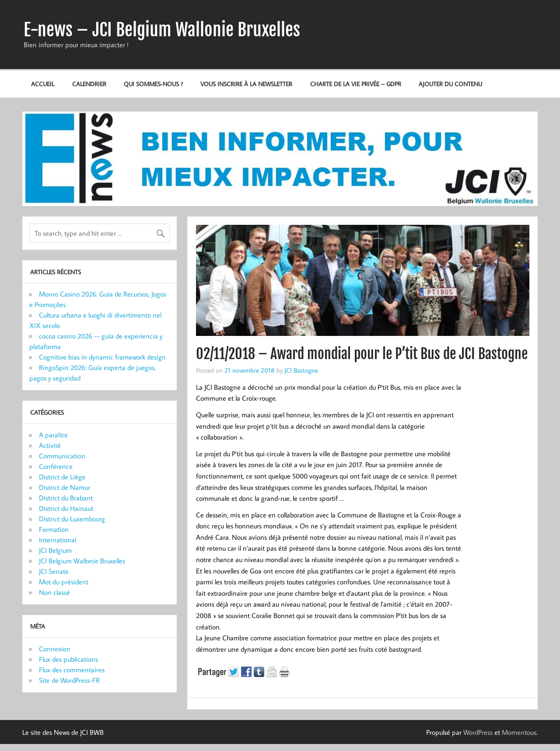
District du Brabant (66, 498)
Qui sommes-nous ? (153, 84)
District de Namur (65, 487)
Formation (54, 529)
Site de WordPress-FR (69, 680)
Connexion (55, 649)
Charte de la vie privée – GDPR (356, 84)
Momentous (519, 732)
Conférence (56, 466)
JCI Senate (54, 571)
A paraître (53, 435)
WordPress (478, 732)
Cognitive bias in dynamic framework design (102, 357)
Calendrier (89, 84)
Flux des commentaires (72, 670)
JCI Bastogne (301, 370)
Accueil (43, 84)
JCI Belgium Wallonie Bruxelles (82, 561)
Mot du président (64, 582)
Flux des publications (68, 659)
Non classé (54, 592)
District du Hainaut (66, 508)
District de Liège (62, 477)
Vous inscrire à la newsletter (246, 84)
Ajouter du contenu (450, 84)
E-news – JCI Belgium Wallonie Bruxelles (162, 30)
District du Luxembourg (72, 519)
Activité (50, 445)
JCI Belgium (55, 550)
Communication (62, 456)
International (58, 540)
